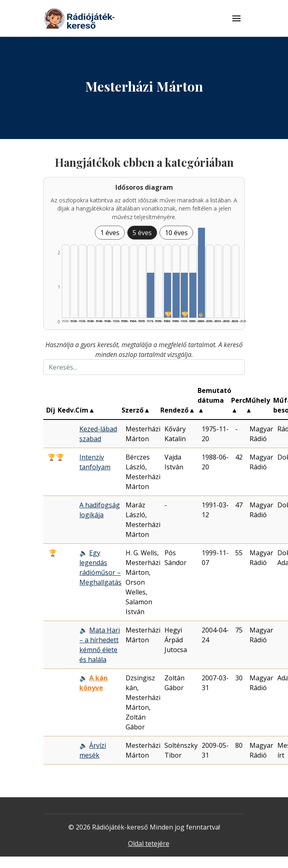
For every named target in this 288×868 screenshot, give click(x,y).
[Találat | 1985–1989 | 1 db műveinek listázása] (168, 295)
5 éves (142, 233)
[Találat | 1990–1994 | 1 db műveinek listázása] (176, 295)
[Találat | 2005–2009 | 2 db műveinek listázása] (201, 273)
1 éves (110, 233)
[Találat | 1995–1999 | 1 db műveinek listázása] (184, 295)
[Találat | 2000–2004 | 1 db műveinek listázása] (193, 295)
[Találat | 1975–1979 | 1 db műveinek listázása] (150, 295)
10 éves (176, 233)
